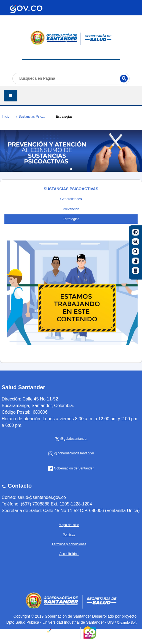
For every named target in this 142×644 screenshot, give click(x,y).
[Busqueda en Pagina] (71, 78)
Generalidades (71, 199)
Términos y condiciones (69, 544)
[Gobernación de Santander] (73, 453)
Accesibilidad (69, 554)
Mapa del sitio (69, 525)
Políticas (69, 535)
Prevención (71, 209)
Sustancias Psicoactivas (32, 117)
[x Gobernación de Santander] (73, 439)
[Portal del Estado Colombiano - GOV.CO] (26, 9)
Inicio (6, 117)
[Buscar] (124, 79)
